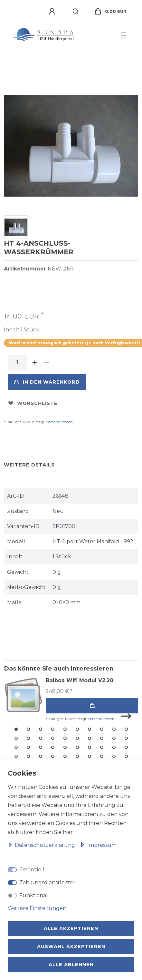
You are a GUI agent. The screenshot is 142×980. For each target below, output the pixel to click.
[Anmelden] (53, 12)
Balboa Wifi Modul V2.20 (80, 680)
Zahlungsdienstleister (47, 882)
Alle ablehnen (71, 965)
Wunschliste (33, 403)
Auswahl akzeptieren (71, 946)
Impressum (98, 845)
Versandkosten (59, 422)
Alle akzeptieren (71, 928)
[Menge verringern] (46, 363)
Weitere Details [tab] (29, 465)
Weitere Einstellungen (37, 908)
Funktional (33, 895)
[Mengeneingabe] (17, 363)
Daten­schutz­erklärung (42, 845)
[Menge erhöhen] (35, 363)
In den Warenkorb (47, 382)
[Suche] (76, 12)
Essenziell (32, 870)
